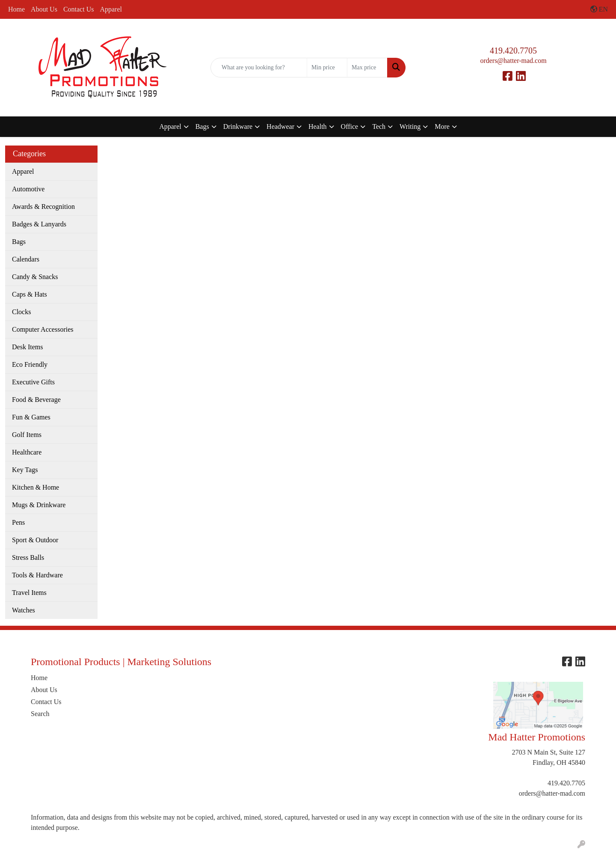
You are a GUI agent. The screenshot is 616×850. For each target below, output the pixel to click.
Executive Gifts (33, 382)
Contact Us (79, 9)
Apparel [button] (170, 126)
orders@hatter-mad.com (513, 61)
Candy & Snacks (35, 277)
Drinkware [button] (238, 126)
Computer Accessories (43, 329)
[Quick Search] (259, 68)
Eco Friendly (30, 364)
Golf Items (27, 435)
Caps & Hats (30, 294)
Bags (19, 242)
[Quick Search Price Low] (327, 68)
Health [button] (318, 126)
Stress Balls (28, 557)
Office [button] (350, 126)
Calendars (26, 259)
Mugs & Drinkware (39, 505)
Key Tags (25, 470)
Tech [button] (379, 126)
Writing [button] (410, 126)
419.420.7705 (513, 51)
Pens (18, 522)
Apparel (111, 9)
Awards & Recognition (43, 207)
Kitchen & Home (36, 487)
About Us (44, 9)
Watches (24, 610)
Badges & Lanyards (39, 224)
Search (40, 714)
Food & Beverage (36, 400)
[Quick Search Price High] (367, 68)
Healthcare (27, 452)
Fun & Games (31, 417)
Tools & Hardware (37, 575)
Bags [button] (202, 126)
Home (16, 9)
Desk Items (27, 347)
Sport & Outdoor (35, 540)
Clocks (21, 312)
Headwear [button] (280, 126)
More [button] (442, 126)
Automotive (28, 189)
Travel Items (29, 593)
